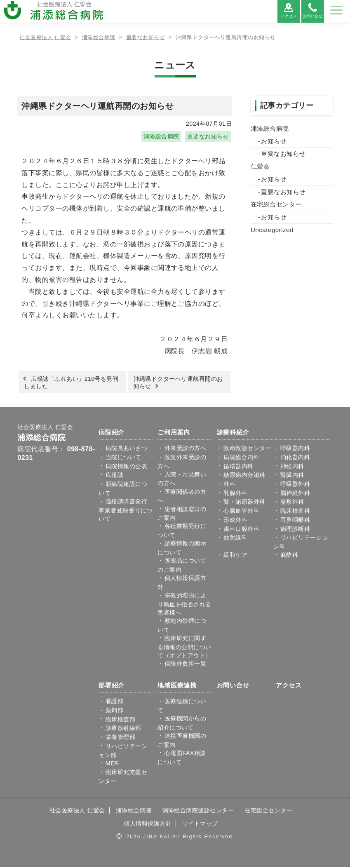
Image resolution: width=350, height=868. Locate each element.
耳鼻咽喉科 (295, 521)
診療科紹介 (233, 433)
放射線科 (235, 538)
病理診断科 (295, 530)
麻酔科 (289, 556)
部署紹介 (112, 686)
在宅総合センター (276, 204)
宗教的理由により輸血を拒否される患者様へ (184, 605)
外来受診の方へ (185, 449)
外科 (229, 485)
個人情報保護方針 (148, 824)
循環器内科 (238, 467)
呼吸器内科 (295, 449)
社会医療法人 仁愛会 (45, 428)
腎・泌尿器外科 (244, 503)
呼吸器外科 (295, 485)
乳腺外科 (235, 494)
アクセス (289, 686)
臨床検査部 (120, 720)
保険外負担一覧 (185, 664)
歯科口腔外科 (241, 530)
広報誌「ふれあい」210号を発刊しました (72, 383)
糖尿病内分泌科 (244, 476)
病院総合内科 (241, 458)
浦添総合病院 (161, 136)
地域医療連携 (177, 686)
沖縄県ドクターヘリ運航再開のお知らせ (178, 383)
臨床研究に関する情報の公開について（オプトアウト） (184, 647)
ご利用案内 (174, 433)
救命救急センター (247, 449)
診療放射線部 (123, 729)
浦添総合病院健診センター (198, 811)
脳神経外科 (295, 494)
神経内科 (292, 467)
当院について (123, 458)
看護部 (114, 702)
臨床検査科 (295, 511)
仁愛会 (260, 166)
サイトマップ (200, 824)
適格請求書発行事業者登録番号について (125, 511)
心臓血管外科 (241, 511)
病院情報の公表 (126, 467)
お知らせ (274, 141)
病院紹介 (112, 433)
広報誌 (114, 476)
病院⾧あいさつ (126, 449)
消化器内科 (295, 458)
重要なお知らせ (208, 136)
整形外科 (292, 503)
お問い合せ (233, 686)
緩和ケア (235, 556)
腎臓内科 (292, 476)
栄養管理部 (120, 738)
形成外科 (235, 521)
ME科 (113, 764)
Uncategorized (272, 230)
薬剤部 (114, 711)
